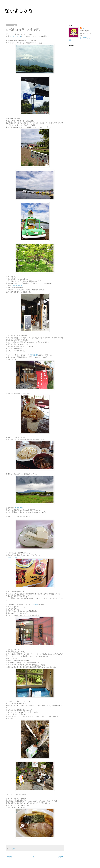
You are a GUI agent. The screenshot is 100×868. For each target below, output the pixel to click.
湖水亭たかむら (17, 285)
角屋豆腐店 (19, 508)
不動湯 (36, 605)
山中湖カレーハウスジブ (14, 557)
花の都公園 (34, 355)
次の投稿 (9, 857)
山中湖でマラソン (15, 36)
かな (83, 28)
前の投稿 (60, 857)
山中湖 (13, 849)
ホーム (35, 857)
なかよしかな (19, 10)
